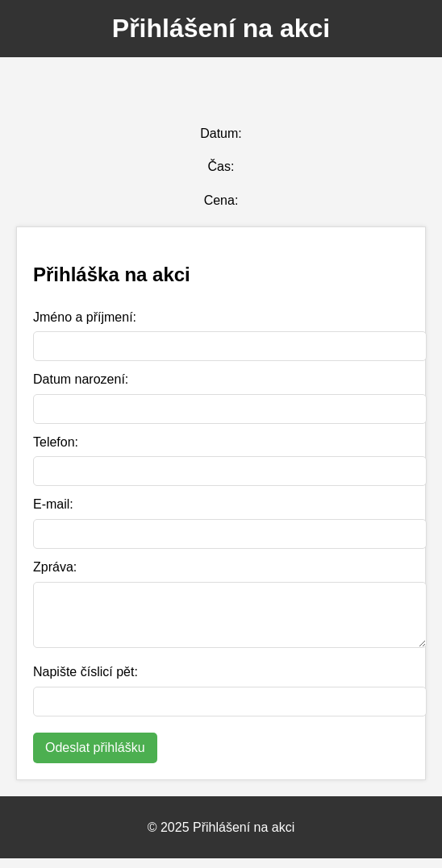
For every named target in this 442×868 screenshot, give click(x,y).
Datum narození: (81, 379)
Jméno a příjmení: (85, 317)
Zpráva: (55, 567)
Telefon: (56, 442)
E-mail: (53, 504)
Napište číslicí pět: (85, 681)
